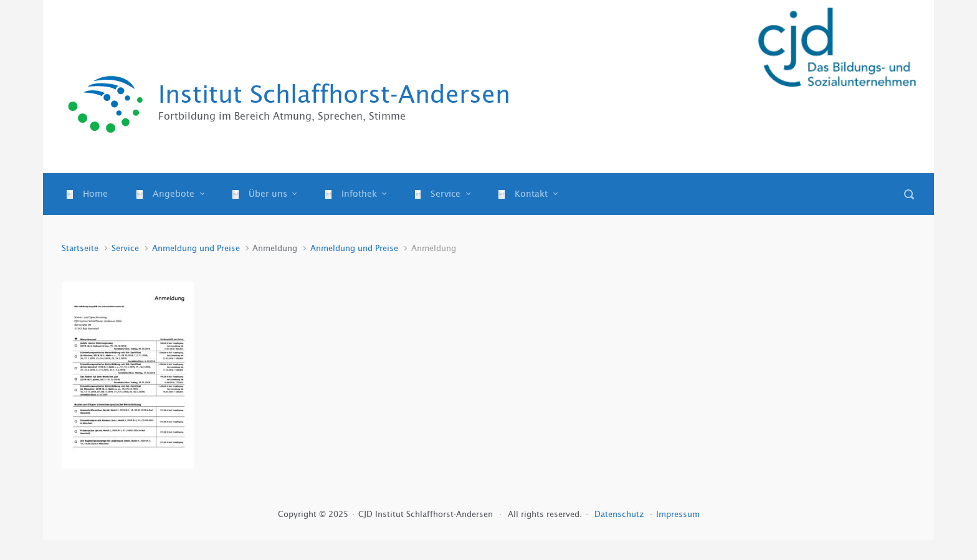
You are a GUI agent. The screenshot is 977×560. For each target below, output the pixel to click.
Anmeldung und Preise (196, 248)
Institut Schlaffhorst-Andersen (334, 94)
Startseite (80, 248)
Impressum (678, 514)
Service (125, 248)
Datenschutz (620, 514)
